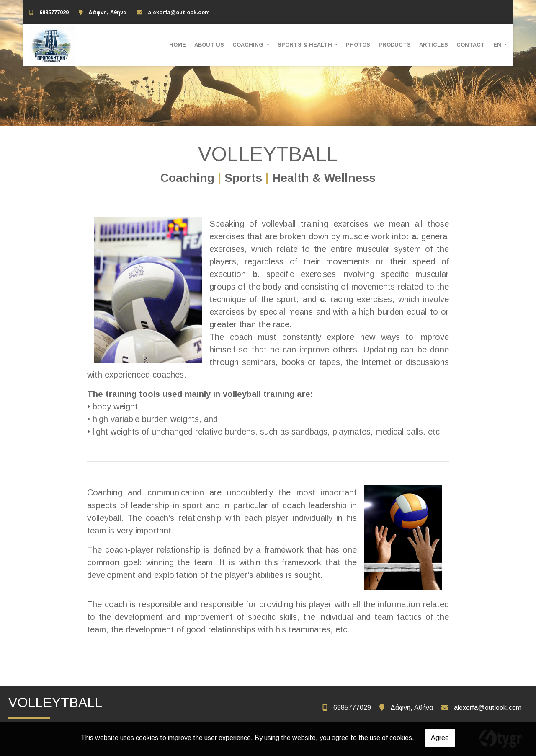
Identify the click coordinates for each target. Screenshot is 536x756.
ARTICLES (434, 45)
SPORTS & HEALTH (306, 45)
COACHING (249, 45)
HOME (178, 45)
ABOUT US (209, 45)
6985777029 (54, 12)
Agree (440, 738)
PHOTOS (358, 45)
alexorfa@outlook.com (179, 12)
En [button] (498, 45)
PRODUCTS (395, 45)
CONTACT (471, 45)
